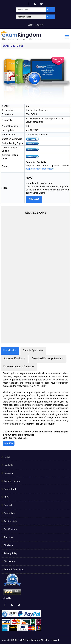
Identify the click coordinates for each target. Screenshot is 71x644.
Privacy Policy (11, 553)
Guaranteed (10, 489)
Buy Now (34, 199)
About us (8, 537)
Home (7, 457)
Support (8, 505)
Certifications (11, 529)
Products (8, 465)
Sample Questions (33, 350)
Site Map (8, 545)
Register (39, 25)
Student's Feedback (14, 358)
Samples (8, 473)
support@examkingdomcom (40, 169)
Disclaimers (10, 561)
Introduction (10, 350)
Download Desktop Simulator (48, 358)
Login (30, 25)
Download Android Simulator (19, 367)
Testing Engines (12, 481)
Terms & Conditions (14, 569)
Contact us (9, 513)
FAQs (7, 497)
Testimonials (10, 521)
